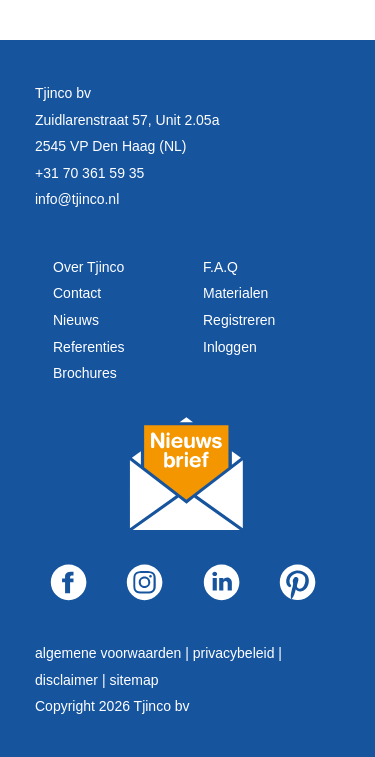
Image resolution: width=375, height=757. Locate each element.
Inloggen (230, 347)
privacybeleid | (237, 653)
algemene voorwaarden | (114, 653)
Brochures (85, 373)
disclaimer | (72, 680)
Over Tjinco (88, 267)
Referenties (89, 347)
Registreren (239, 320)
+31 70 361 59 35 (89, 173)
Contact (77, 293)
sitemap (133, 680)
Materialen (235, 293)
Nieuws (76, 320)
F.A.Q (220, 267)
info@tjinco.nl (77, 199)
